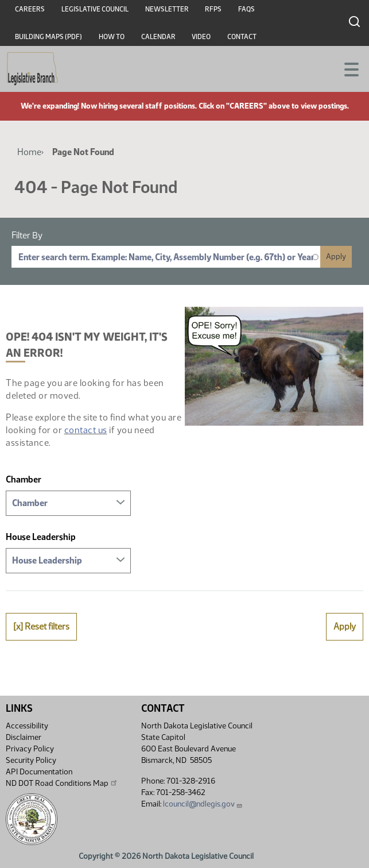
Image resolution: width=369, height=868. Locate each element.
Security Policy (31, 760)
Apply (345, 626)
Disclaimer (24, 737)
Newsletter (167, 9)
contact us (86, 430)
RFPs (213, 9)
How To (112, 37)
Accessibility (27, 726)
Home (29, 152)
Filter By (27, 235)
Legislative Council (95, 9)
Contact (242, 37)
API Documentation (39, 772)
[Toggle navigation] (347, 68)
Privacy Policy (30, 749)
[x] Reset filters (41, 626)
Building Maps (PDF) (48, 37)
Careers (30, 9)
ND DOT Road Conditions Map (62, 783)
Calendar (158, 37)
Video (201, 37)
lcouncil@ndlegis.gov (203, 804)
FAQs (246, 9)
